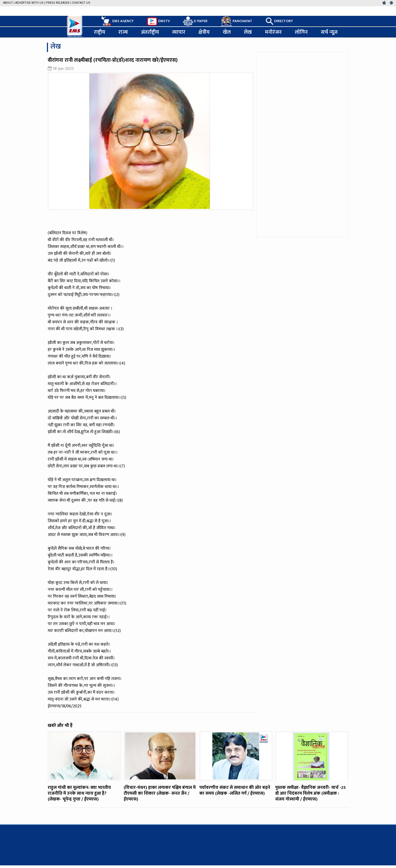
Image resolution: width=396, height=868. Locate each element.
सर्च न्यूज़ (329, 32)
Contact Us (81, 3)
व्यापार (179, 32)
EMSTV (158, 21)
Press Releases (58, 3)
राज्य (123, 32)
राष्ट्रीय (100, 32)
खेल (227, 32)
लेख (248, 32)
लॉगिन (301, 32)
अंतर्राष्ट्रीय (150, 32)
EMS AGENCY (117, 21)
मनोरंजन (273, 32)
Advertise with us (29, 3)
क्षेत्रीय (204, 32)
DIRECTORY (279, 21)
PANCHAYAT (236, 21)
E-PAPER (195, 21)
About (8, 3)
